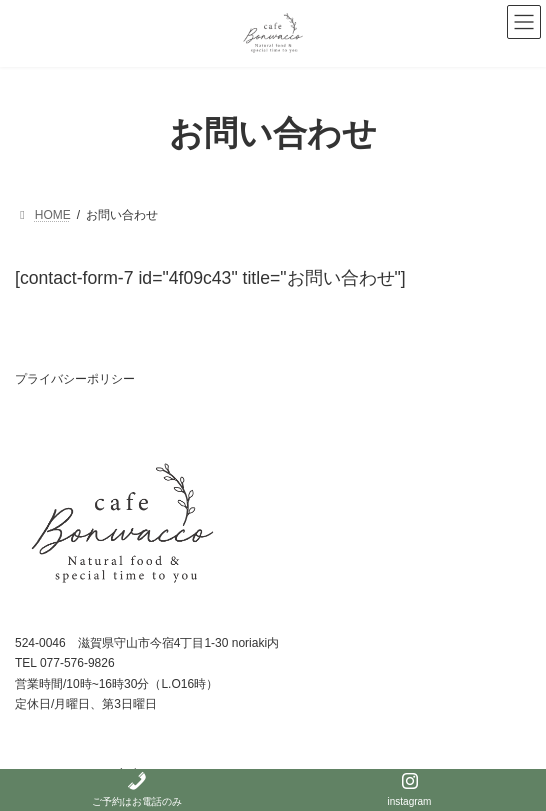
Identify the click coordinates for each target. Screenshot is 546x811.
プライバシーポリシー (75, 379)
